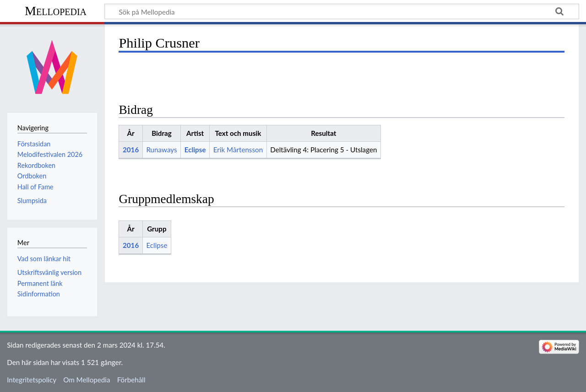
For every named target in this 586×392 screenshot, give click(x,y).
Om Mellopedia (87, 380)
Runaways (161, 150)
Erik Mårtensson (238, 150)
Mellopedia (56, 11)
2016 (131, 150)
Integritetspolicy (32, 380)
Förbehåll (131, 380)
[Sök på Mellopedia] (342, 11)
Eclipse (195, 150)
